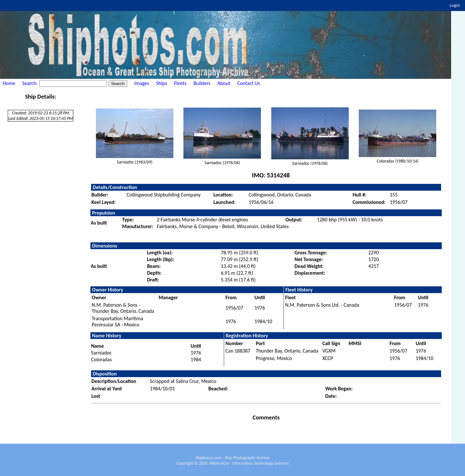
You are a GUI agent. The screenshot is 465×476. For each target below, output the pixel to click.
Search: (31, 83)
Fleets (180, 83)
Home (9, 83)
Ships (161, 83)
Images (142, 83)
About (224, 83)
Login (455, 5)
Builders (202, 83)
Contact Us (249, 83)
